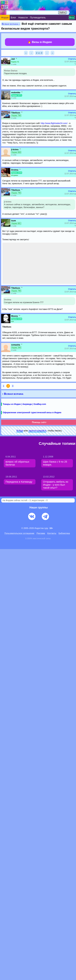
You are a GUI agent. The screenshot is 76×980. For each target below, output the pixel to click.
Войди (20, 431)
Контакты (52, 533)
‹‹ (26, 53)
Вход (72, 18)
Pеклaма (41, 533)
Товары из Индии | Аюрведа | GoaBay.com (24, 404)
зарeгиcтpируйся (37, 431)
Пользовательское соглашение (19, 533)
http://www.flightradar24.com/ (54, 123)
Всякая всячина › (11, 24)
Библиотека (64, 533)
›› (52, 53)
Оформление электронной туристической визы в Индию (32, 413)
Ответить (72, 59)
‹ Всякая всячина (13, 394)
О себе (14, 64)
